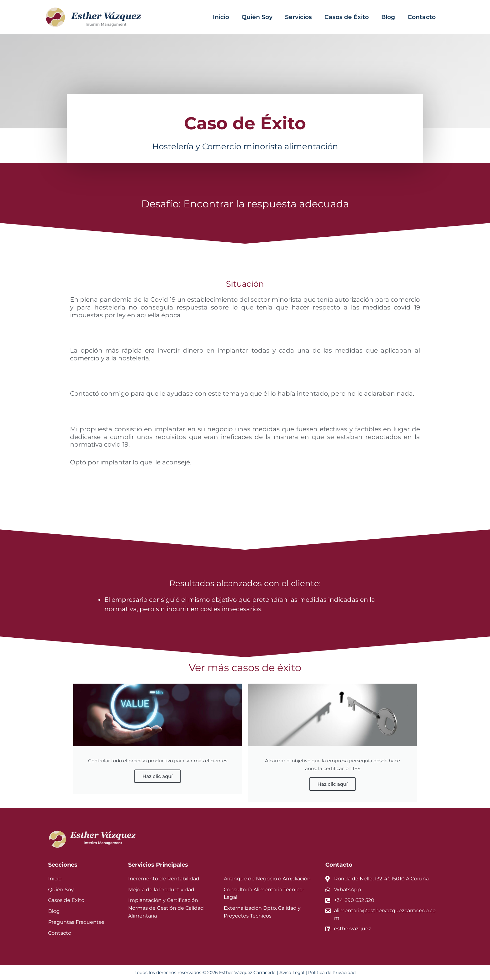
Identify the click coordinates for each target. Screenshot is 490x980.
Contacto (422, 17)
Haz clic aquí (157, 776)
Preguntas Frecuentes (76, 922)
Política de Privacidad (332, 973)
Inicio (221, 17)
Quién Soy (257, 17)
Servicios (298, 17)
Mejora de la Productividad (161, 890)
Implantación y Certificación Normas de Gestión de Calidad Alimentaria (166, 908)
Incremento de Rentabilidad (164, 879)
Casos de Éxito (347, 17)
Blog (388, 17)
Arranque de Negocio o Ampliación (267, 879)
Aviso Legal (292, 973)
